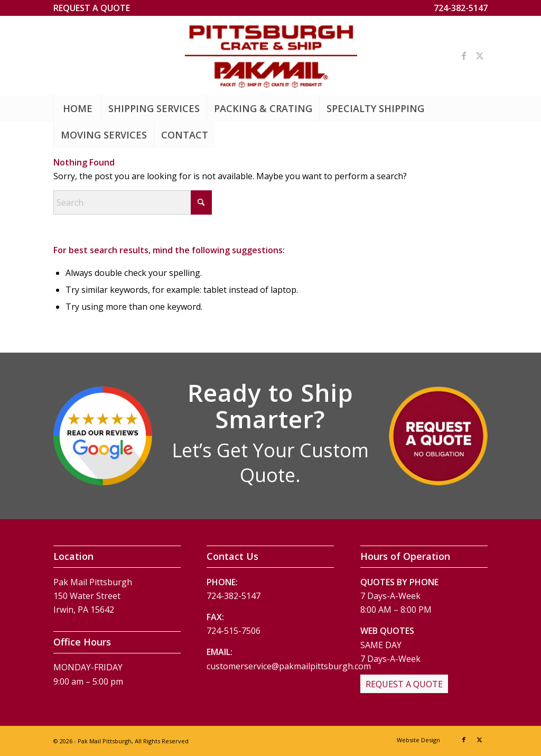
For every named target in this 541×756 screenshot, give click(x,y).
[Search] (133, 202)
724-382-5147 (461, 8)
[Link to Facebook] (464, 56)
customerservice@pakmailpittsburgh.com (289, 666)
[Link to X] (480, 56)
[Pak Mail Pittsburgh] (271, 56)
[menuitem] (92, 8)
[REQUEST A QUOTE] (404, 684)
